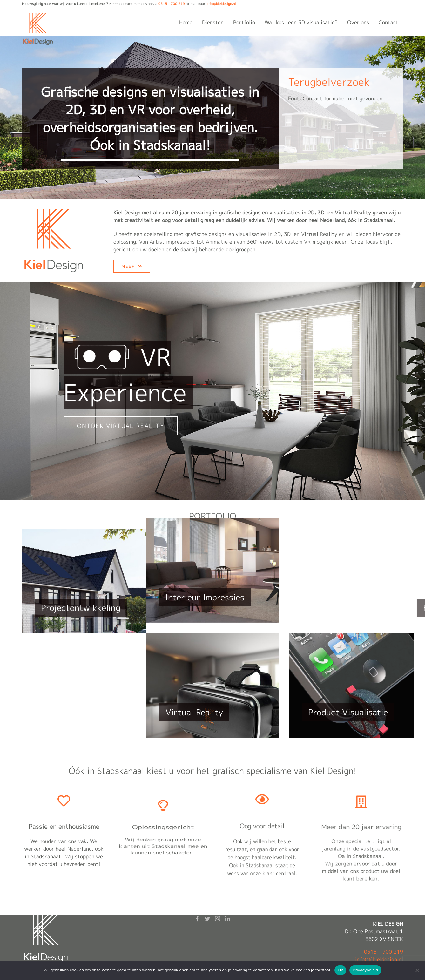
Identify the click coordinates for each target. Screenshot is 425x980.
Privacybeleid (365, 970)
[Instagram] (218, 919)
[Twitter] (207, 919)
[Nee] (417, 970)
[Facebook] (197, 919)
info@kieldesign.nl (221, 4)
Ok (340, 970)
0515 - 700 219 (172, 4)
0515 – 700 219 (384, 952)
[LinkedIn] (228, 919)
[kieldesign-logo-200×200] (54, 211)
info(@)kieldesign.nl (379, 959)
